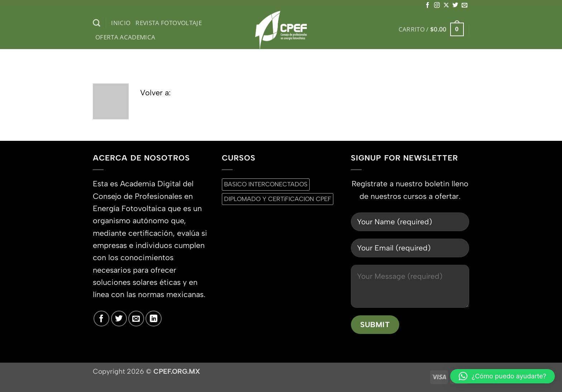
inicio (121, 23)
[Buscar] (97, 23)
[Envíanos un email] (465, 5)
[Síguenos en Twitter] (455, 5)
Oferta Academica (125, 37)
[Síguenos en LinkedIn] (153, 319)
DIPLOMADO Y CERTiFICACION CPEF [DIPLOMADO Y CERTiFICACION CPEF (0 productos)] (278, 199)
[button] (431, 29)
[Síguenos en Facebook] (428, 5)
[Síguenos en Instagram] (437, 5)
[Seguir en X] (446, 5)
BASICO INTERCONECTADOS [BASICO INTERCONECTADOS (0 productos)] (266, 184)
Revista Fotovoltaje (169, 23)
